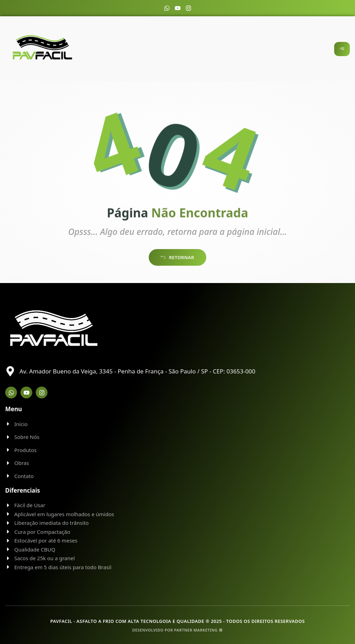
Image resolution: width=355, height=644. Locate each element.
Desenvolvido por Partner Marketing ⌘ (178, 630)
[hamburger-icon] (342, 49)
